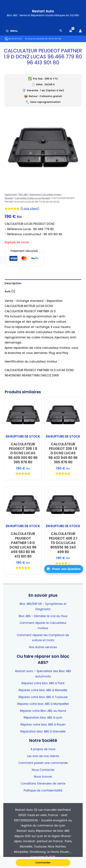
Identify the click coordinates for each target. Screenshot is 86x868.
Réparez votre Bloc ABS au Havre (43, 711)
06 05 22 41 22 (13, 39)
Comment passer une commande (43, 763)
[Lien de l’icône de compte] (80, 31)
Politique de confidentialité (43, 790)
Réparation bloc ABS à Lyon (43, 718)
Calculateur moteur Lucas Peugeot (32, 198)
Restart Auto (43, 11)
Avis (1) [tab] (10, 291)
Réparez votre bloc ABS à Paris (43, 683)
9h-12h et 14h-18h (53, 39)
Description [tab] (13, 283)
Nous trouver (43, 777)
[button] (64, 569)
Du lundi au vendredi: (35, 39)
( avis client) (30, 209)
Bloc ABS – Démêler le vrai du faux (43, 616)
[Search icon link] (61, 31)
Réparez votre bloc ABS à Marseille (43, 690)
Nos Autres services (43, 647)
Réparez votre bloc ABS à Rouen (43, 725)
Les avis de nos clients (43, 756)
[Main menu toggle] (11, 31)
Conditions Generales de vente (43, 784)
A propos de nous (43, 749)
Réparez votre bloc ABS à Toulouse (43, 697)
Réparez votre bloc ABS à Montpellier (43, 704)
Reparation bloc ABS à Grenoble (43, 731)
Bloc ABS (23, 194)
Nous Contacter (43, 770)
